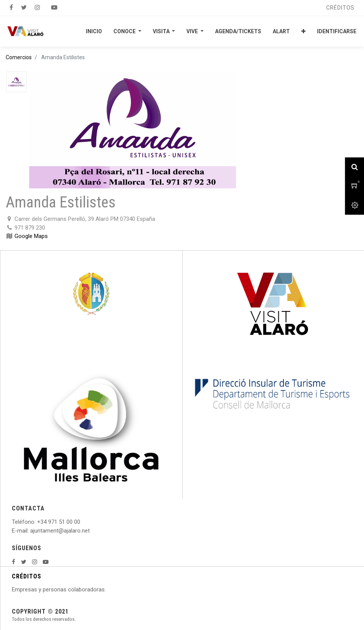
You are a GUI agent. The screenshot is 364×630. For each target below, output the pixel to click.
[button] (303, 31)
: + (37, 522)
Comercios (19, 57)
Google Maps (31, 236)
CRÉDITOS (27, 576)
